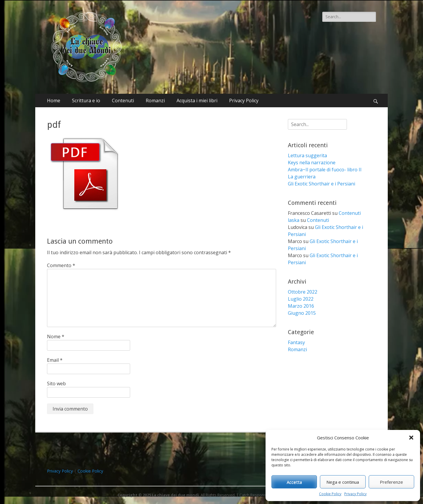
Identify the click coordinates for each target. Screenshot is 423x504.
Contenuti (123, 101)
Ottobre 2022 (303, 292)
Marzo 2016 (301, 306)
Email (55, 360)
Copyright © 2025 (135, 495)
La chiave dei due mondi (175, 495)
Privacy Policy (355, 494)
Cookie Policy (330, 494)
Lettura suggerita (307, 155)
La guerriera (302, 177)
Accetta (294, 482)
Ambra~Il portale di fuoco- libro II (325, 170)
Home (54, 101)
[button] (411, 438)
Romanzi (155, 101)
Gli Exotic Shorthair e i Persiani (322, 184)
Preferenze (391, 482)
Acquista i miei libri (197, 101)
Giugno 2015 (302, 313)
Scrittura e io (86, 101)
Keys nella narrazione (312, 163)
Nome (56, 336)
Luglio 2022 (301, 299)
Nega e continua (343, 482)
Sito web (56, 384)
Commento (61, 265)
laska (294, 220)
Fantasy (296, 342)
